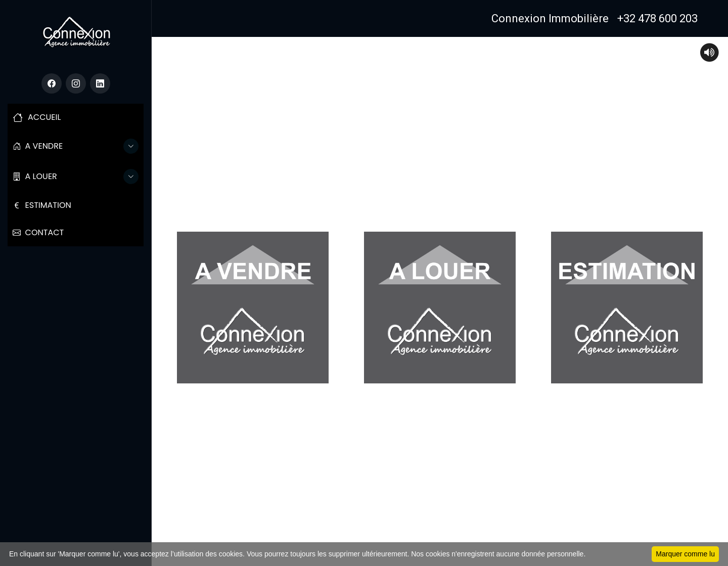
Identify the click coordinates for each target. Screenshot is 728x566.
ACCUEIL (37, 117)
